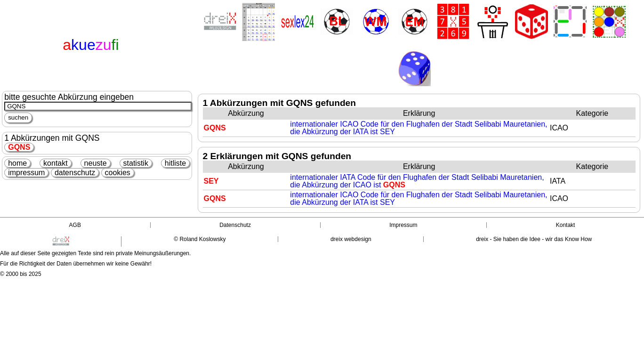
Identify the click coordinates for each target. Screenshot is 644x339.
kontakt (56, 163)
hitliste (175, 163)
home (17, 163)
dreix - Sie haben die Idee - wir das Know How (534, 239)
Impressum (403, 225)
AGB (75, 225)
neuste (96, 163)
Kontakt (566, 225)
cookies (118, 173)
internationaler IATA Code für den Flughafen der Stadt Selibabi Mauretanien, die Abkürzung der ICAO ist (417, 181)
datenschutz (75, 173)
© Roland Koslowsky (200, 239)
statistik (136, 163)
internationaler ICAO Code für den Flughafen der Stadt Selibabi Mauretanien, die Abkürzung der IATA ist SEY (419, 128)
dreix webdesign (351, 239)
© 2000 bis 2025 (21, 274)
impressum (26, 173)
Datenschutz (235, 225)
